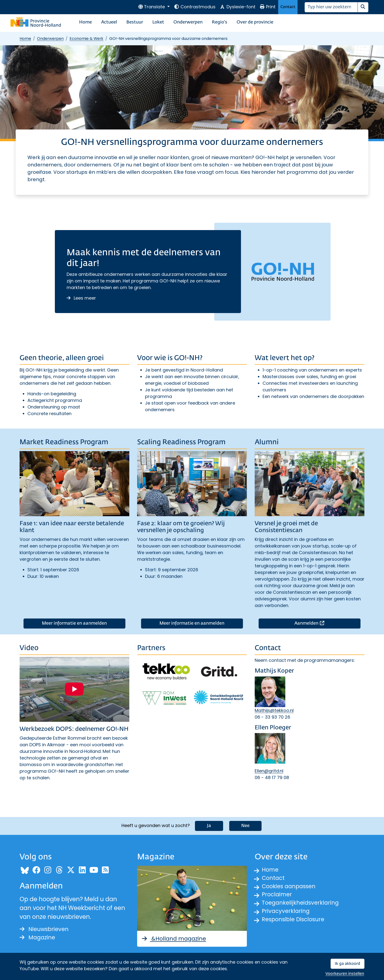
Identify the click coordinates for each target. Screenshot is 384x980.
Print (268, 7)
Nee (245, 825)
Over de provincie (255, 22)
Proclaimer (278, 896)
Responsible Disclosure (295, 922)
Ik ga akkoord (348, 964)
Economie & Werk (86, 39)
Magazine (38, 938)
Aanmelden (327, 623)
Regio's (220, 22)
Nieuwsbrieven (45, 929)
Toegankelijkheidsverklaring (302, 905)
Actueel (109, 22)
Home (85, 22)
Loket (158, 22)
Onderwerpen (188, 22)
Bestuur (135, 22)
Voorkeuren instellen (345, 974)
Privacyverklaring (287, 914)
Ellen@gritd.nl (269, 771)
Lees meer (81, 298)
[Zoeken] (331, 7)
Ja (209, 825)
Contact (288, 7)
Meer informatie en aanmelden (74, 623)
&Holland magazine (175, 938)
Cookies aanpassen (291, 887)
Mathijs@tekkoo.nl (274, 710)
